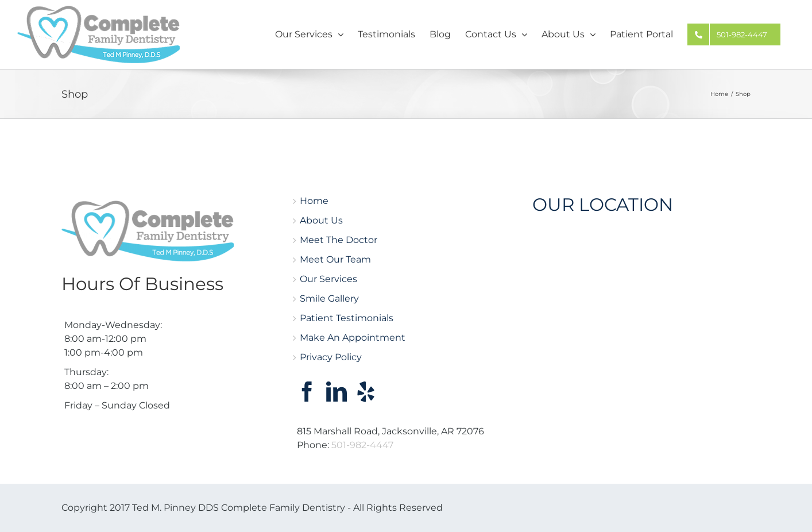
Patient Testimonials (347, 318)
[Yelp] (366, 392)
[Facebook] (307, 392)
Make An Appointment (353, 338)
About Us (321, 220)
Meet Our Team (335, 259)
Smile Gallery (329, 298)
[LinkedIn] (337, 392)
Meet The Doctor (339, 240)
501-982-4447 (362, 445)
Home (314, 201)
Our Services (328, 279)
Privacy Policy (331, 357)
